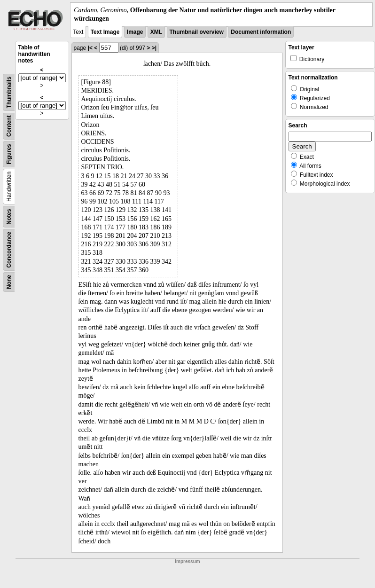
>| (154, 48)
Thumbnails (9, 92)
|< (90, 48)
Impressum (187, 561)
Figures (9, 154)
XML (156, 32)
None (9, 282)
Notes (9, 217)
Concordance (9, 250)
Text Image (105, 32)
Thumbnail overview (197, 32)
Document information (261, 32)
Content (9, 126)
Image (135, 32)
